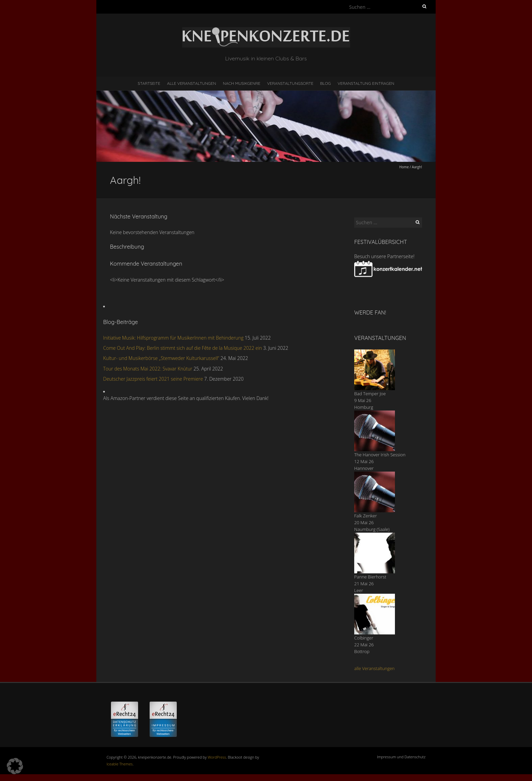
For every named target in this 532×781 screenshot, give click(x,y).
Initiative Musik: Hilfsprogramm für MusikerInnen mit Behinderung (173, 338)
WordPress (217, 757)
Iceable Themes (120, 764)
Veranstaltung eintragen (366, 83)
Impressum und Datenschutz (401, 757)
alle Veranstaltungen (374, 668)
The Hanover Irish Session (380, 455)
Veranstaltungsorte (290, 83)
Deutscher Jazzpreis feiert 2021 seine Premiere (153, 379)
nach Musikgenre (242, 83)
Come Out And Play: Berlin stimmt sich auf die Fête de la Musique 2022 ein (183, 348)
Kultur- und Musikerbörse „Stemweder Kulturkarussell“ (161, 358)
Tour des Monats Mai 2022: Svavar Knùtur (148, 369)
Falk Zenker (366, 516)
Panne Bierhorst (370, 577)
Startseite (149, 83)
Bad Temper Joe (370, 394)
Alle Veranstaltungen (191, 83)
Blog (325, 83)
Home (404, 167)
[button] (15, 766)
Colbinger (364, 638)
